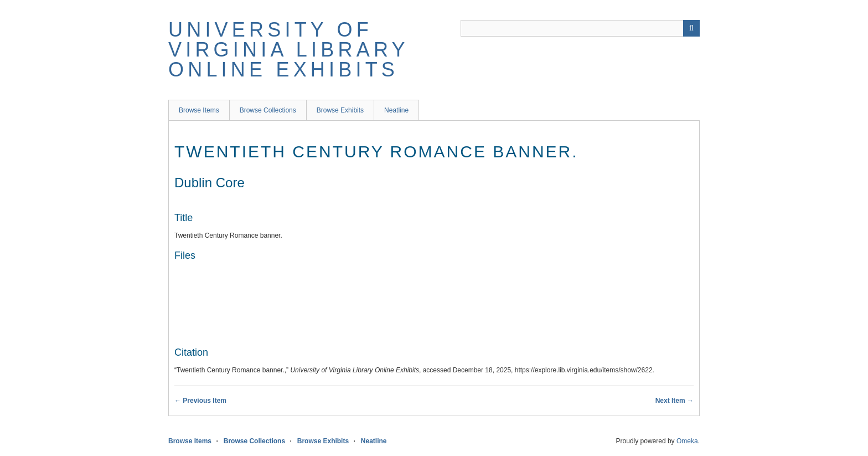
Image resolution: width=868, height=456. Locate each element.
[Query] (580, 28)
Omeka (687, 441)
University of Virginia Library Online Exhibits (288, 50)
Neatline (396, 110)
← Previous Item (200, 401)
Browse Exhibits (340, 110)
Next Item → (675, 401)
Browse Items (199, 110)
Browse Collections (268, 110)
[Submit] (691, 28)
